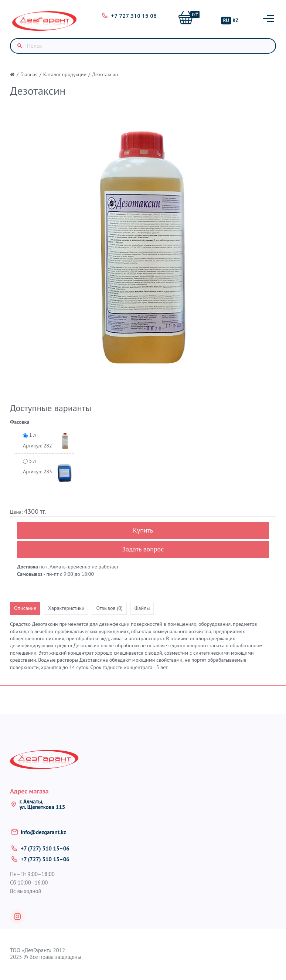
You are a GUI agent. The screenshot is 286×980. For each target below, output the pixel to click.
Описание (25, 608)
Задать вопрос (143, 549)
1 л (38, 441)
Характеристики (66, 608)
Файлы (142, 608)
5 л (38, 466)
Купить (143, 530)
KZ (236, 21)
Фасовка (20, 422)
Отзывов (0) (109, 608)
